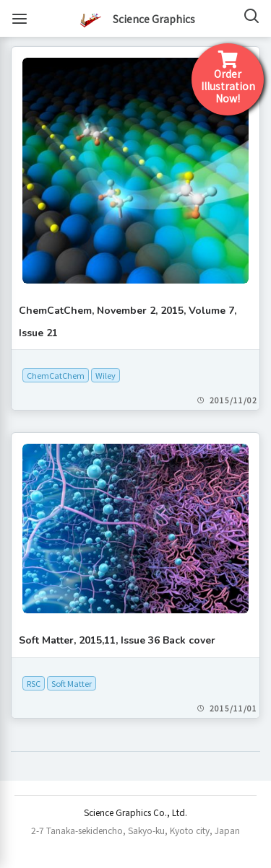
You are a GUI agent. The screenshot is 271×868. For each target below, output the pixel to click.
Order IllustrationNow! (228, 78)
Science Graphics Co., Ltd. (135, 812)
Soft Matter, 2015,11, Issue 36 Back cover (117, 640)
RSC (34, 683)
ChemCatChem (56, 375)
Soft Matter (72, 683)
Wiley (106, 375)
